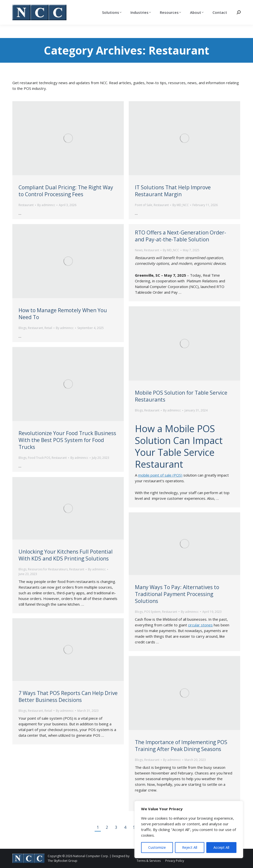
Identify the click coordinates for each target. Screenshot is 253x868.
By (46, 205)
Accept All (221, 847)
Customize (157, 847)
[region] (189, 829)
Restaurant (26, 205)
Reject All (190, 847)
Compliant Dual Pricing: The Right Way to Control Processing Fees (66, 191)
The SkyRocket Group (63, 861)
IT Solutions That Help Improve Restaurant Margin (173, 191)
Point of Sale (144, 205)
